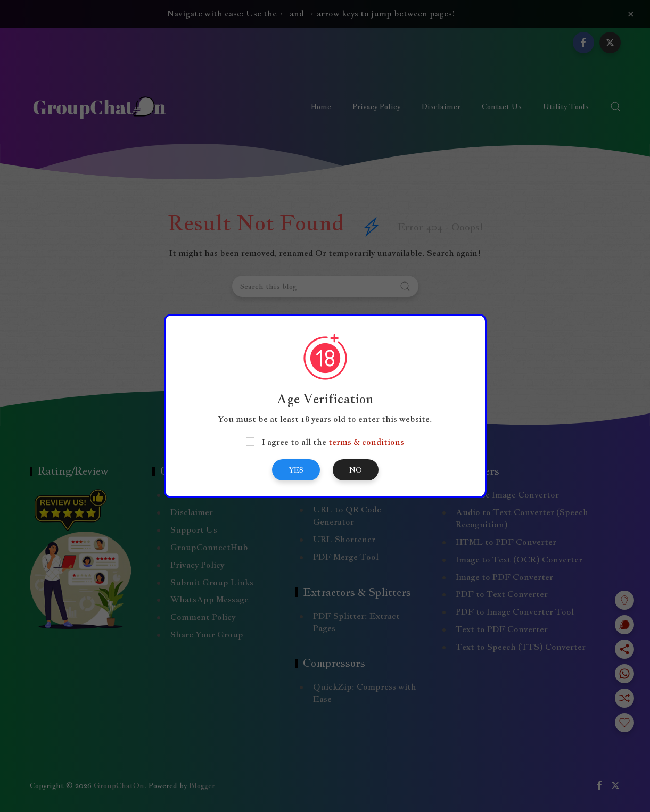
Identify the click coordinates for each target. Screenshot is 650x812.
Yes (296, 470)
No (356, 470)
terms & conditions (366, 442)
